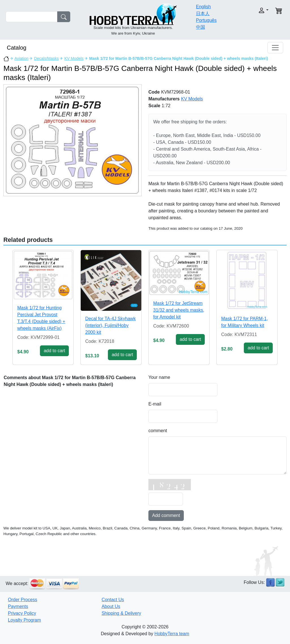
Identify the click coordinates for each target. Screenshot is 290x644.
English (203, 7)
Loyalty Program (24, 620)
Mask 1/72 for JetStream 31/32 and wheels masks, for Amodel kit (179, 310)
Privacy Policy (22, 613)
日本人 (203, 13)
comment (158, 431)
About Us (111, 606)
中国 (201, 27)
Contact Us (113, 600)
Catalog (17, 48)
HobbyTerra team (172, 634)
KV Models (74, 58)
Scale (154, 106)
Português (206, 20)
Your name (159, 377)
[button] (256, 10)
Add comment (166, 515)
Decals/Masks (46, 58)
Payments (18, 606)
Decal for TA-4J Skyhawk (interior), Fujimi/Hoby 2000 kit (110, 325)
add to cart (54, 351)
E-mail (155, 404)
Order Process (23, 600)
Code (154, 92)
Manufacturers (164, 99)
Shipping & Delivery (121, 613)
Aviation (22, 58)
